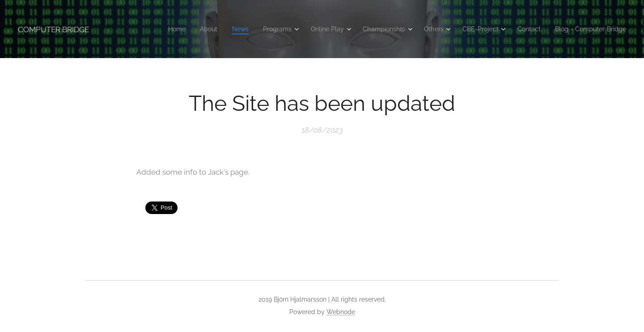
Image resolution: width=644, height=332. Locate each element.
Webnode (341, 312)
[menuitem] (206, 29)
